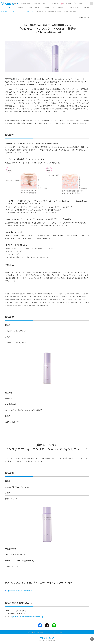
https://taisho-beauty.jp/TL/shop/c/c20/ (19, 591)
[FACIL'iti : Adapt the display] (67, 4)
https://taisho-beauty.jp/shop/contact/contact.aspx (27, 617)
